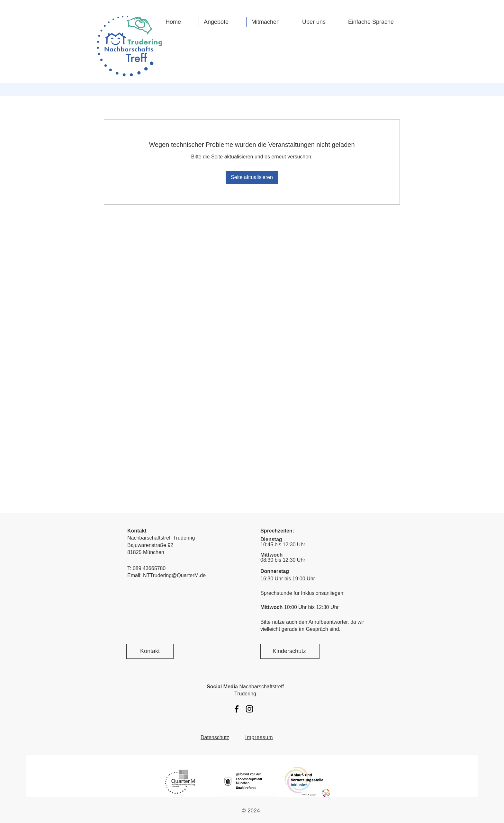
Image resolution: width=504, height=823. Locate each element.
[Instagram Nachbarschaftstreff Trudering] (249, 709)
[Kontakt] (150, 651)
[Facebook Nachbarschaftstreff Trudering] (237, 709)
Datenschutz (215, 737)
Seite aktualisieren (252, 177)
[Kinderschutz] (290, 651)
